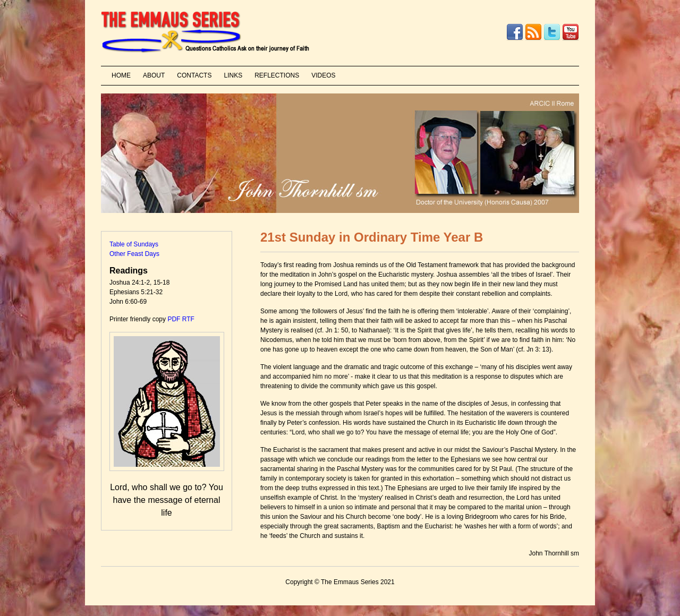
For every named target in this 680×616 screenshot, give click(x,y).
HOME (121, 75)
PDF (174, 319)
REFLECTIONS (277, 75)
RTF (188, 319)
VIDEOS (323, 75)
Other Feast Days (134, 254)
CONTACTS (194, 75)
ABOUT (154, 75)
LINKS (233, 75)
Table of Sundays (134, 244)
